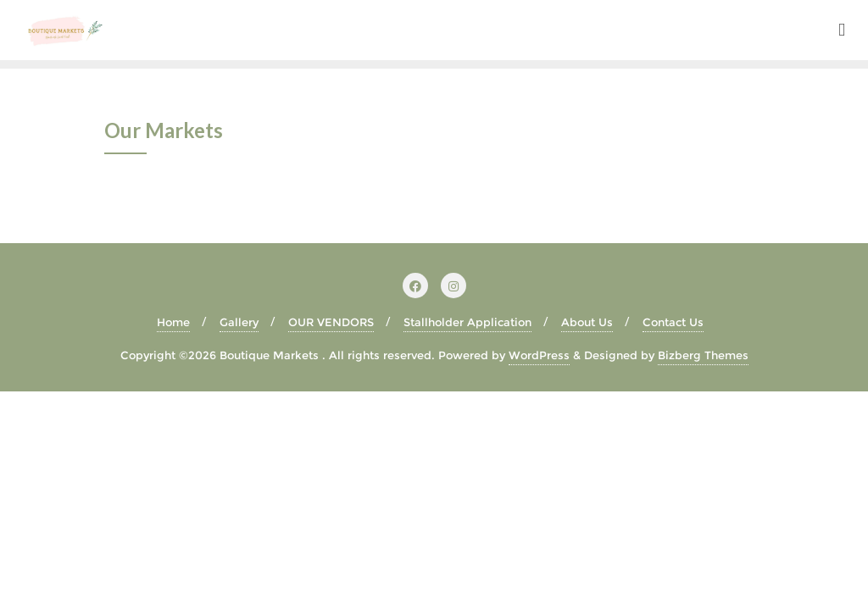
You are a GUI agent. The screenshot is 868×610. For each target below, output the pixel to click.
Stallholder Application (467, 322)
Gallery (239, 322)
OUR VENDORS (331, 322)
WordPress (539, 355)
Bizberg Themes (703, 355)
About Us (587, 322)
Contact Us (673, 322)
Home (173, 322)
